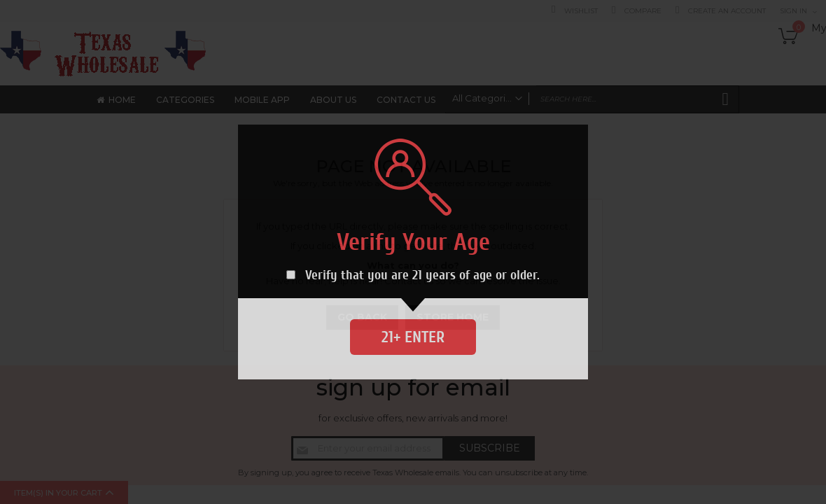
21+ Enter (413, 337)
